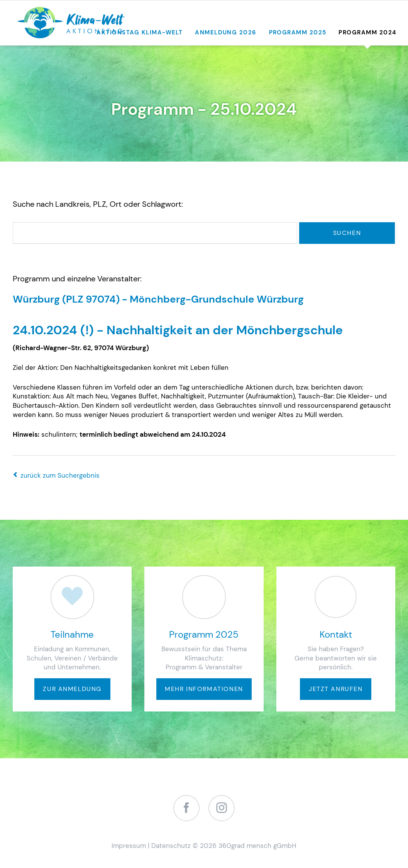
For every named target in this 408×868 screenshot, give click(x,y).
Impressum (129, 846)
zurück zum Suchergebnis (60, 475)
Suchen (347, 233)
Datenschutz (171, 846)
